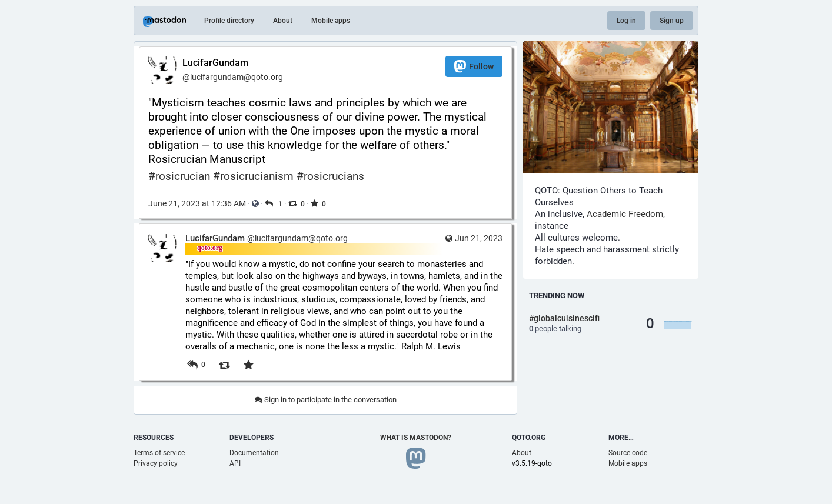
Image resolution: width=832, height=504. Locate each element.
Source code (628, 453)
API (235, 463)
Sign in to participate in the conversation (326, 400)
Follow (474, 66)
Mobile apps (331, 21)
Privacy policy (156, 463)
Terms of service (159, 453)
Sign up (672, 21)
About (283, 21)
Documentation (254, 453)
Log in (626, 21)
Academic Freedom (625, 214)
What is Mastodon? (416, 438)
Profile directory (229, 21)
